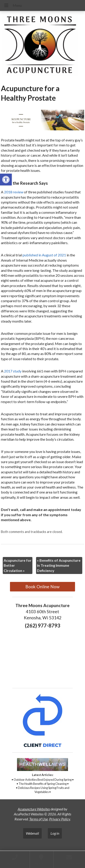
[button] (6, 180)
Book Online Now (42, 587)
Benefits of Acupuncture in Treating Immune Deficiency (59, 565)
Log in (55, 833)
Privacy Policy (60, 819)
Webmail (32, 833)
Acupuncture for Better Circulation (18, 565)
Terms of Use (39, 819)
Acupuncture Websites (34, 809)
